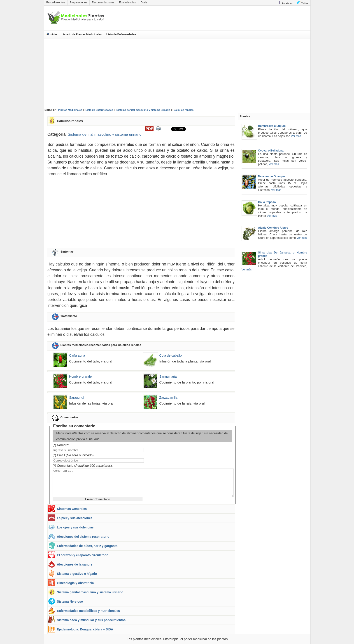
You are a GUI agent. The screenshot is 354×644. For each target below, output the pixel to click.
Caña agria (77, 355)
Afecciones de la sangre (75, 565)
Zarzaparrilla (168, 398)
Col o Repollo (267, 202)
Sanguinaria (168, 376)
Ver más (296, 136)
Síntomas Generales (72, 509)
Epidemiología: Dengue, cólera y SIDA (85, 629)
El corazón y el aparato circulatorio (83, 555)
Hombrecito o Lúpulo (272, 126)
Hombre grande (80, 376)
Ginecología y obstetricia (75, 583)
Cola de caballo (170, 355)
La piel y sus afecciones (75, 518)
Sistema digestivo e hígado (77, 574)
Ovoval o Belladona (271, 151)
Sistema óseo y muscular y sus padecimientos (91, 620)
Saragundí (77, 398)
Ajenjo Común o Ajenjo (273, 228)
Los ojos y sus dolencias (75, 527)
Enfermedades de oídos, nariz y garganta (87, 546)
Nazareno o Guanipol (272, 176)
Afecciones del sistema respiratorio (83, 537)
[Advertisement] (177, 73)
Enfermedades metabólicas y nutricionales (88, 611)
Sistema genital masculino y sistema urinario (105, 134)
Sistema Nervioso (70, 602)
